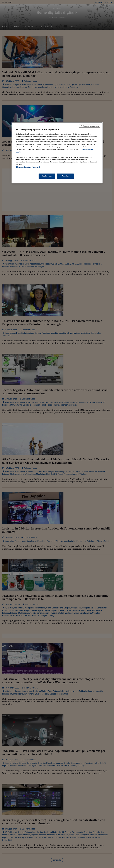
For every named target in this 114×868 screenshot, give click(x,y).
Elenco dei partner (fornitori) (28, 167)
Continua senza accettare (90, 126)
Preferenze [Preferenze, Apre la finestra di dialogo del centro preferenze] (47, 176)
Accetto (65, 176)
